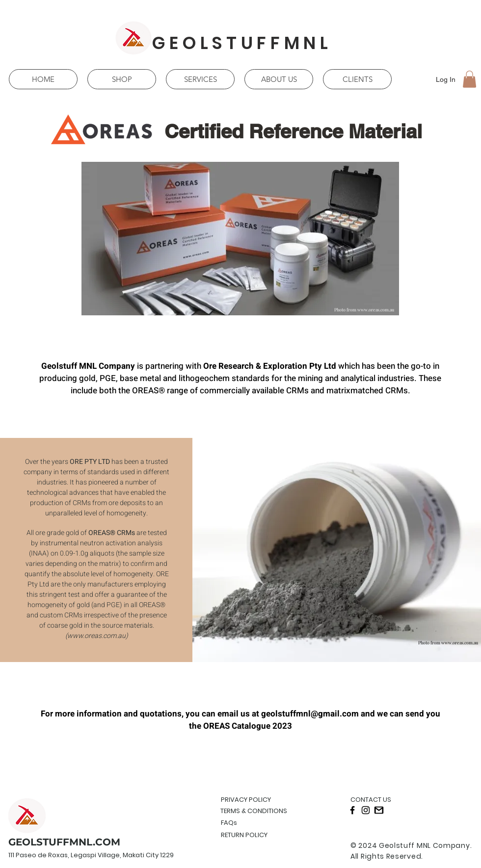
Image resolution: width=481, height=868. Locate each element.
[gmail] (379, 810)
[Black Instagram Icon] (366, 810)
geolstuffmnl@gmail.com (310, 714)
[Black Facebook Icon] (352, 810)
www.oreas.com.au (376, 309)
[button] (469, 79)
